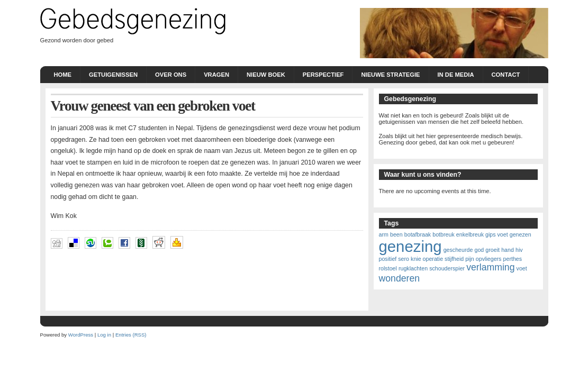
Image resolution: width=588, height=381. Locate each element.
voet (522, 268)
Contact (506, 75)
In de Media (456, 75)
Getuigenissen (113, 75)
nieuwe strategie (390, 75)
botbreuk (443, 234)
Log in (104, 335)
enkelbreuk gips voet (482, 234)
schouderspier (447, 268)
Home (63, 75)
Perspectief (323, 75)
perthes (513, 259)
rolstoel (388, 268)
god (479, 250)
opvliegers (489, 259)
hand (508, 250)
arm (384, 234)
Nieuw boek (266, 75)
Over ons (171, 75)
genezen (521, 234)
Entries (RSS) (131, 335)
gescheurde (458, 250)
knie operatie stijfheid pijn (442, 259)
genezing (410, 246)
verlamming (490, 267)
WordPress (81, 335)
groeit (492, 250)
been (396, 234)
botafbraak (418, 234)
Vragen (216, 75)
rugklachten (413, 268)
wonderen (400, 278)
